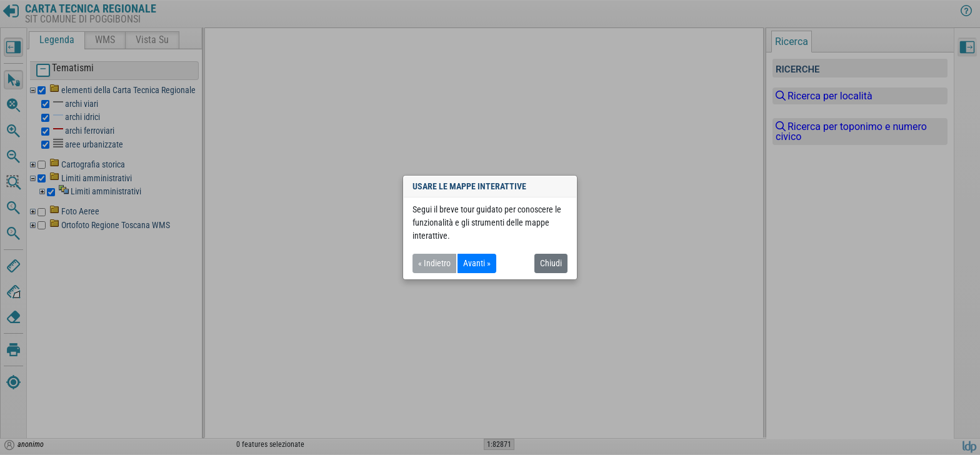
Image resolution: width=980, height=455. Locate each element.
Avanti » (477, 263)
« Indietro (434, 263)
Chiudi (551, 263)
